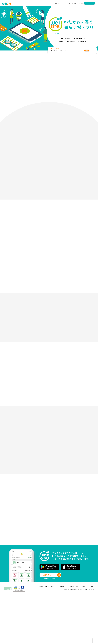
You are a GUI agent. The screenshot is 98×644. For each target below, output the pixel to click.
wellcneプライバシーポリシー (73, 636)
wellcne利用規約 (60, 636)
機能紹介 (57, 3)
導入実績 (74, 3)
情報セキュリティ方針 (50, 636)
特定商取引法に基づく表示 (87, 636)
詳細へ (87, 50)
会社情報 (41, 636)
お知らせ (81, 3)
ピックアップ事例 (66, 3)
